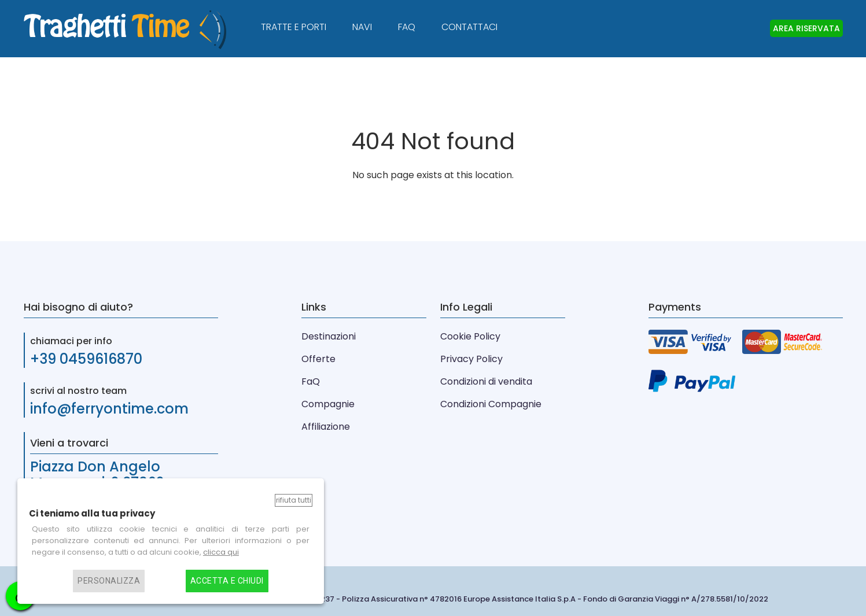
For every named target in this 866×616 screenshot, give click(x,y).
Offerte (318, 359)
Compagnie (328, 404)
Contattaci (469, 27)
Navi (362, 27)
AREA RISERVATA (806, 28)
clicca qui (221, 552)
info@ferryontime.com (109, 409)
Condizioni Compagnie (491, 404)
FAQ (407, 27)
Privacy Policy (471, 359)
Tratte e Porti (294, 27)
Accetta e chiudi (227, 581)
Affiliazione (326, 427)
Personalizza (109, 581)
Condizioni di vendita (486, 381)
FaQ (311, 381)
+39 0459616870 (86, 359)
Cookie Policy (470, 336)
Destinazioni (329, 336)
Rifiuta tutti (294, 500)
